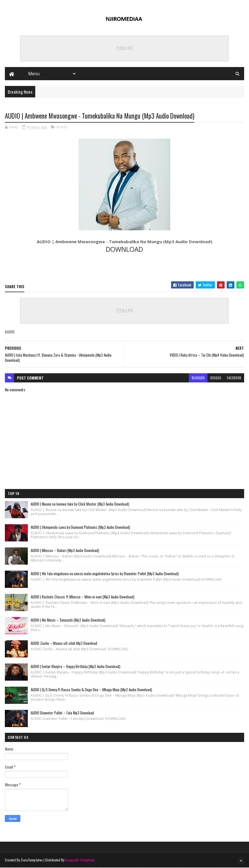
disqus (216, 378)
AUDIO (62, 127)
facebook (234, 378)
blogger (198, 378)
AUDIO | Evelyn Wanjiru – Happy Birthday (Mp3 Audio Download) (76, 667)
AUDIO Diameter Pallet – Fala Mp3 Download (62, 713)
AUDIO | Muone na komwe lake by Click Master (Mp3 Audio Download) (80, 504)
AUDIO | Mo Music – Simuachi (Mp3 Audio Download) (68, 620)
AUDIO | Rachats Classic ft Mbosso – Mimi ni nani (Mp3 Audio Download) (83, 597)
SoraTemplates (32, 860)
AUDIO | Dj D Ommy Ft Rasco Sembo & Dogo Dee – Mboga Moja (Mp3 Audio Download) (91, 690)
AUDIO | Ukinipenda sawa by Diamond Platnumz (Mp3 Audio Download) (80, 527)
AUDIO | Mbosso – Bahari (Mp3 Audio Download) (65, 551)
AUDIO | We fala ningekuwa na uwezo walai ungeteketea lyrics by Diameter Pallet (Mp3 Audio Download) (105, 574)
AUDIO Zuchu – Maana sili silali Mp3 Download (64, 643)
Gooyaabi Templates (80, 860)
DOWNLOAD (124, 250)
